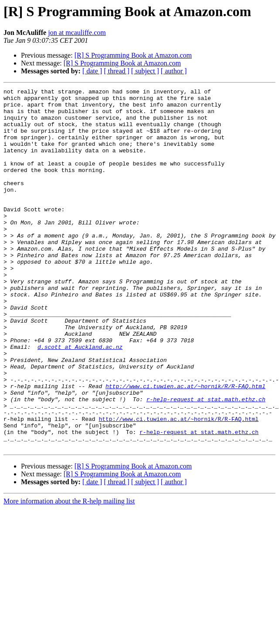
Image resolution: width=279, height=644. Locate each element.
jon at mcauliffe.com (77, 33)
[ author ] (174, 71)
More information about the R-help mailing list (69, 573)
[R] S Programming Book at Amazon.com (133, 55)
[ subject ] (145, 71)
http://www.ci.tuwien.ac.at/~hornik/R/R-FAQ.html (185, 446)
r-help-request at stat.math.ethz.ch (206, 462)
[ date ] (92, 71)
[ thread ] (117, 71)
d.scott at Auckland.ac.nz (80, 399)
